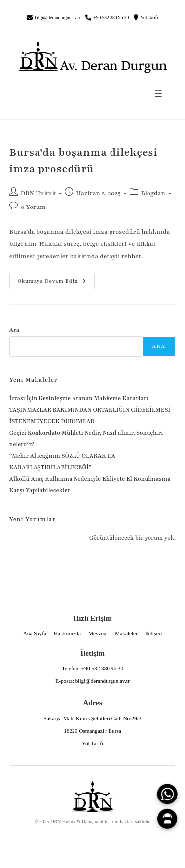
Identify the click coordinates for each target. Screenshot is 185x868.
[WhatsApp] (167, 794)
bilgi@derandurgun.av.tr (57, 18)
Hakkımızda (67, 633)
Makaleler (126, 633)
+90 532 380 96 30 (111, 18)
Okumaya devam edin (48, 278)
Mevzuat (98, 633)
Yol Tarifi (149, 18)
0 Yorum (33, 207)
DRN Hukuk (38, 193)
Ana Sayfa (35, 633)
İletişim (153, 633)
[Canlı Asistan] (167, 819)
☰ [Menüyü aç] (158, 94)
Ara (15, 330)
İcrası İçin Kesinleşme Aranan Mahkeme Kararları (79, 398)
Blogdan (153, 193)
